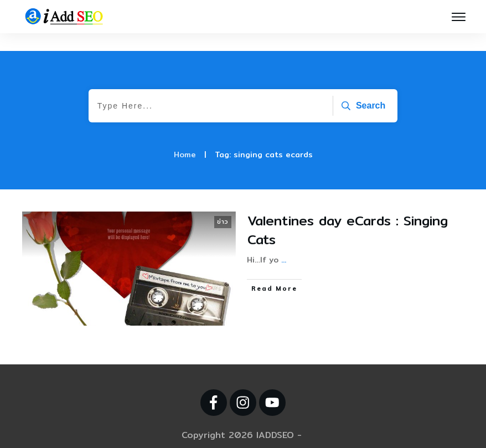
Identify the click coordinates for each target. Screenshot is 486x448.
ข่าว (223, 204)
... (284, 242)
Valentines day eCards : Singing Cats (348, 212)
